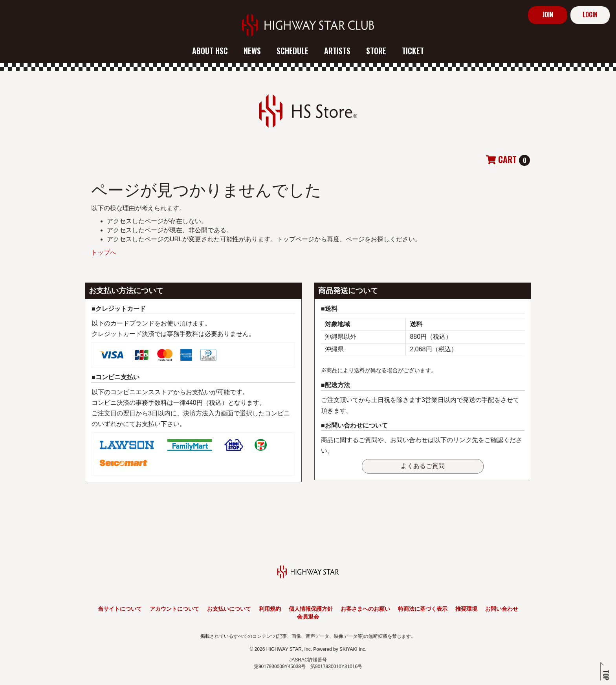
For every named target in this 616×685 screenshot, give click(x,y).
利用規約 (270, 609)
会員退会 (308, 617)
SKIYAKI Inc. (353, 649)
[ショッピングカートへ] (508, 160)
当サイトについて (120, 609)
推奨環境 (466, 609)
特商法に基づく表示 (423, 609)
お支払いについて (229, 609)
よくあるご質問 (423, 466)
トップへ (104, 253)
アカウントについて (174, 609)
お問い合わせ (502, 609)
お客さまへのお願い (365, 609)
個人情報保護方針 (311, 609)
